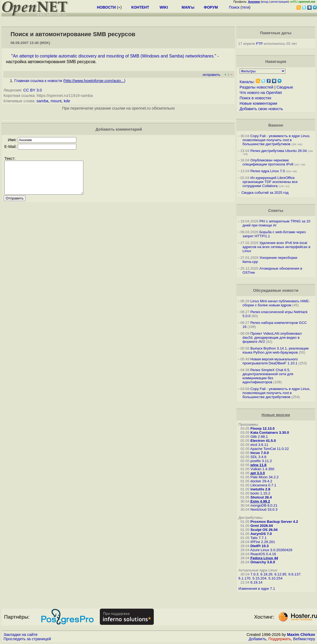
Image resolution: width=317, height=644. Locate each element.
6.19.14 (256, 582)
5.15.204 (260, 578)
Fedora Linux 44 (264, 558)
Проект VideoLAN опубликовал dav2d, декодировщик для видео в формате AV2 (272, 338)
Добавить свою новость (261, 109)
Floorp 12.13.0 (263, 428)
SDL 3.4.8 (258, 457)
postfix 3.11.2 (261, 461)
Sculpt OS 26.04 (264, 530)
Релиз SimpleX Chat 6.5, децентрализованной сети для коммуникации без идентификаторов (268, 376)
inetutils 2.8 (260, 489)
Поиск (234, 7)
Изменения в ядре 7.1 (257, 589)
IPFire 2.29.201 (263, 542)
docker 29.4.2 (261, 481)
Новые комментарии (258, 103)
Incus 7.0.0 (260, 453)
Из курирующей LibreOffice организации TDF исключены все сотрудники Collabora (270, 182)
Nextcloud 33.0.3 (264, 509)
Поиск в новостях (255, 98)
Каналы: (247, 82)
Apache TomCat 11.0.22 (270, 449)
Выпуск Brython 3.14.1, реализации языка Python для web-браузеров (276, 350)
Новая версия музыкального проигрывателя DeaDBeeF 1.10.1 (270, 361)
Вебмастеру (304, 639)
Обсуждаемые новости (276, 290)
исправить (212, 75)
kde (67, 101)
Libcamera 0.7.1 (263, 485)
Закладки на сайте (21, 635)
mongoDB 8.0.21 (264, 505)
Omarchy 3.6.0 (263, 562)
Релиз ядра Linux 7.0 (268, 171)
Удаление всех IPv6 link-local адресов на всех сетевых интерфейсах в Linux (277, 247)
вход (265, 2)
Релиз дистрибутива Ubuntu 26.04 (279, 151)
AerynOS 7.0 (261, 534)
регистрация (279, 2)
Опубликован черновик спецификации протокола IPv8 (268, 162)
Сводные (285, 87)
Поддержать (280, 639)
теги (245, 7)
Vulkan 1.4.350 (262, 469)
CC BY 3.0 (33, 90)
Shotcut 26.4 (261, 497)
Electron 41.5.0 (263, 441)
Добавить (258, 639)
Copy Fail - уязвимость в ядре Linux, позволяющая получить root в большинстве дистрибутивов (277, 140)
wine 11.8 (258, 465)
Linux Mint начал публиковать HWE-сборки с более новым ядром (276, 303)
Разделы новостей (256, 87)
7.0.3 (254, 574)
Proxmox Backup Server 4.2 (274, 522)
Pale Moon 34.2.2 (264, 477)
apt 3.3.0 (258, 473)
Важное (276, 125)
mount (56, 101)
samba (42, 101)
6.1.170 (244, 578)
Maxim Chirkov (301, 635)
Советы (276, 211)
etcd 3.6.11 (259, 445)
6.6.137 (294, 574)
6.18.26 (266, 574)
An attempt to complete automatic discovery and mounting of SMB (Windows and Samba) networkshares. (114, 56)
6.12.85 (280, 574)
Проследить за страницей (27, 639)
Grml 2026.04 (262, 526)
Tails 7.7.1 (258, 538)
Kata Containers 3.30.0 (270, 433)
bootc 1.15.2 (260, 493)
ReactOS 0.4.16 (263, 554)
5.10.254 (275, 578)
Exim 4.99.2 (260, 501)
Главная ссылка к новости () (70, 81)
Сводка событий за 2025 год (265, 193)
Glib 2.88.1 (259, 437)
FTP (259, 44)
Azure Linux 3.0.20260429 (271, 550)
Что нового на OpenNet (261, 93)
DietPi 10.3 (259, 546)
